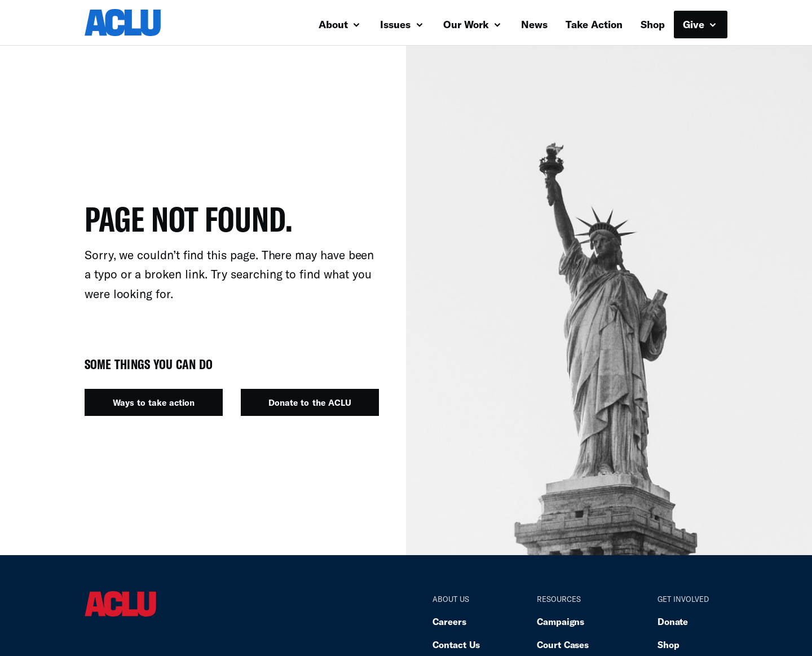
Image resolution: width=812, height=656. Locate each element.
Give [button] (700, 24)
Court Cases (563, 644)
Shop (653, 24)
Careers (449, 621)
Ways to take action (154, 402)
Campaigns (561, 621)
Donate (673, 621)
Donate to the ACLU (310, 402)
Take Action (594, 24)
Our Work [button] (472, 24)
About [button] (339, 24)
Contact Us (456, 644)
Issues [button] (401, 24)
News (534, 24)
